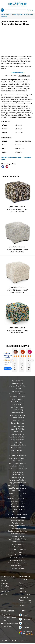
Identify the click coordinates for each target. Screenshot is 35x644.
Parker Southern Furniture (18, 519)
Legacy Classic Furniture (17, 488)
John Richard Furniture (17, 212)
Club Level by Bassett (17, 420)
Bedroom (5, 585)
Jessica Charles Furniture (17, 468)
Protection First (24, 602)
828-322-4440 (8, 631)
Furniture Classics (17, 445)
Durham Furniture (17, 428)
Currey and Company (18, 425)
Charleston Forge (17, 415)
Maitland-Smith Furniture (18, 498)
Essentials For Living (17, 434)
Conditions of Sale (25, 608)
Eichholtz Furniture (17, 431)
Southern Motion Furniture (17, 536)
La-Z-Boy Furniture (17, 482)
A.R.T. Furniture (17, 386)
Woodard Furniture (17, 573)
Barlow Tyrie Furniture (17, 401)
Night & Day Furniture (17, 509)
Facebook (26, 620)
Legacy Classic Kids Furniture (18, 490)
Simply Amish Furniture (18, 531)
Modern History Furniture (17, 506)
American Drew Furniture (17, 391)
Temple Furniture (17, 549)
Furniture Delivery (17, 77)
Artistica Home (18, 396)
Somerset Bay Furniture (17, 533)
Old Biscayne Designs (17, 511)
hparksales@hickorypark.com (12, 628)
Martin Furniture (17, 501)
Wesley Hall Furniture (17, 565)
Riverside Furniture (18, 525)
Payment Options (25, 605)
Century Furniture (17, 412)
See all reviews (8, 373)
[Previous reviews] (11, 365)
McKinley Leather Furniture (18, 503)
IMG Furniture (17, 466)
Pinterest (26, 632)
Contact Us (23, 596)
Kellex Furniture (18, 477)
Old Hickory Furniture (17, 514)
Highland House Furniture (17, 463)
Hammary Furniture (17, 452)
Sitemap (22, 611)
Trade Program (24, 80)
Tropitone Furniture (17, 552)
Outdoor (4, 599)
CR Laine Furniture (18, 423)
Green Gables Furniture (17, 450)
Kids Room (5, 597)
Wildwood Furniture (18, 570)
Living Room (6, 588)
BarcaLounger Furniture (18, 399)
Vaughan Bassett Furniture (17, 560)
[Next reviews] (32, 365)
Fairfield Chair (17, 437)
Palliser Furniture (17, 517)
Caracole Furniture (17, 409)
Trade (21, 591)
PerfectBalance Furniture (17, 523)
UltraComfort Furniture (17, 555)
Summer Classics (17, 547)
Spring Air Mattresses (17, 539)
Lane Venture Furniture (17, 485)
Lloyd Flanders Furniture (18, 493)
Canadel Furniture (17, 407)
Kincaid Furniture (18, 480)
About (21, 588)
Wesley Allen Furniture (17, 562)
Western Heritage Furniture (18, 568)
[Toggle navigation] (2, 10)
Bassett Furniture (17, 404)
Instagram (26, 624)
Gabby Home (18, 447)
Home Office (6, 594)
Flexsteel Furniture (17, 439)
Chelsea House (17, 417)
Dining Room (6, 591)
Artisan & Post (17, 394)
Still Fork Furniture (17, 541)
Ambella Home (17, 388)
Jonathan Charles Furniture (17, 474)
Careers (22, 594)
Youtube (26, 628)
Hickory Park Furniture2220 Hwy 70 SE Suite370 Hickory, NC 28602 (10, 622)
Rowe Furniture (17, 528)
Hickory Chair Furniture (17, 460)
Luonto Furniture (17, 496)
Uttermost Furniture (17, 557)
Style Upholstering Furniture (18, 544)
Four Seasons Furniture (17, 442)
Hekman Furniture (17, 458)
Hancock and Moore (18, 455)
